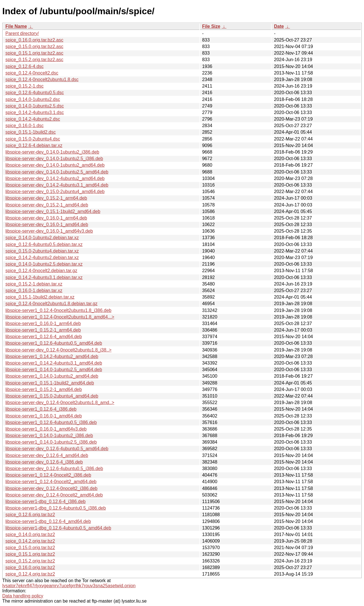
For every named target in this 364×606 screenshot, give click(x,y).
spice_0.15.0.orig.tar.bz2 (30, 548)
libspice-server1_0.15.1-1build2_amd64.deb (50, 383)
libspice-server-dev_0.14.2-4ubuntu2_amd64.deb (55, 178)
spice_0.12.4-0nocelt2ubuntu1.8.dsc (42, 79)
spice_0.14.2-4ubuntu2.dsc (33, 119)
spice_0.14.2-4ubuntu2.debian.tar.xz (42, 258)
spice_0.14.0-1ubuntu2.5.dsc (35, 106)
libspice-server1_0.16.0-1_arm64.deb (43, 323)
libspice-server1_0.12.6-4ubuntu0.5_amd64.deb (54, 343)
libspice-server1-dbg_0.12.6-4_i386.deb (45, 501)
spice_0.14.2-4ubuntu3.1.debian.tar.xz (44, 277)
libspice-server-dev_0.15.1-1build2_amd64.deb (53, 211)
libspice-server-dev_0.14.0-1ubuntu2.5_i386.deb (54, 159)
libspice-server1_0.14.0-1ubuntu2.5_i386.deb (51, 442)
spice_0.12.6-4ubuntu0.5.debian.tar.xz (44, 244)
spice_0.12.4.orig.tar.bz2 (30, 574)
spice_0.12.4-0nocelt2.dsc (32, 73)
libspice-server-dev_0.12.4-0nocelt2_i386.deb (51, 488)
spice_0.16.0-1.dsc (24, 126)
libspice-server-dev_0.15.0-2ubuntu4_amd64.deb (55, 192)
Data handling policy (23, 596)
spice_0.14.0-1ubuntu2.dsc (33, 99)
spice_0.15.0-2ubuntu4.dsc (33, 139)
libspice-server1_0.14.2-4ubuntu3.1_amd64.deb (54, 363)
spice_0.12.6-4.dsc (24, 66)
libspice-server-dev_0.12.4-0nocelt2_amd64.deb (54, 495)
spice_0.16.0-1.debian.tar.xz (34, 290)
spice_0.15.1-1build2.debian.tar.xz (40, 297)
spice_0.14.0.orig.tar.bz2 (30, 534)
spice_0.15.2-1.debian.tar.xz (34, 284)
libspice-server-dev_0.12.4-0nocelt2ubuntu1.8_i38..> (58, 350)
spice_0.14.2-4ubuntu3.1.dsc (35, 112)
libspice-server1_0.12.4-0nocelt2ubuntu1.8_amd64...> (60, 317)
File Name (16, 26)
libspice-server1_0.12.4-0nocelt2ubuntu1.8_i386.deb (58, 310)
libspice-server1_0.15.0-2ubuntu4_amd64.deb (52, 396)
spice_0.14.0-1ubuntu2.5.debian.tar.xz (44, 264)
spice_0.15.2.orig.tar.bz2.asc (34, 60)
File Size (211, 26)
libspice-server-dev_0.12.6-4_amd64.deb (47, 455)
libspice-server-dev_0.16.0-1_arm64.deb (46, 218)
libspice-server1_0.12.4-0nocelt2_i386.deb (48, 475)
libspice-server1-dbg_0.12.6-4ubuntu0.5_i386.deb (56, 508)
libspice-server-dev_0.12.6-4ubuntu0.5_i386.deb (54, 469)
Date (279, 26)
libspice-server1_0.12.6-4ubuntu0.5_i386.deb (51, 422)
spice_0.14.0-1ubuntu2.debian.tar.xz (42, 238)
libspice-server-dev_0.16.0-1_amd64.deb (47, 225)
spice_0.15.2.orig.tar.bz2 (30, 561)
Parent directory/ (22, 33)
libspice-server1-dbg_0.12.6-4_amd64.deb (48, 521)
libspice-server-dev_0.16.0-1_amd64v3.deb (49, 231)
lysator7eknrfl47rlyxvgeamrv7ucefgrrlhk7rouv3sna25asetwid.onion (69, 586)
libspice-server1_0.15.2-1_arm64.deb (43, 330)
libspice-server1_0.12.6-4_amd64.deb (44, 337)
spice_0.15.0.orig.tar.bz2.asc (34, 46)
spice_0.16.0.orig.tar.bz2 (30, 567)
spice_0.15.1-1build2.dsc (31, 132)
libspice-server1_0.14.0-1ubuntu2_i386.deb (49, 436)
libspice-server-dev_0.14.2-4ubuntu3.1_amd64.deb (57, 185)
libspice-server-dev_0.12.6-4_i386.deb (44, 462)
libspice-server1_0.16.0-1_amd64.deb (44, 416)
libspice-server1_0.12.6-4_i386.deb (41, 409)
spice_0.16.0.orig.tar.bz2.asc (34, 40)
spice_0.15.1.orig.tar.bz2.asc (34, 53)
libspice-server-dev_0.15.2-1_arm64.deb (46, 198)
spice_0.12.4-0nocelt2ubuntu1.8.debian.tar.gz (51, 304)
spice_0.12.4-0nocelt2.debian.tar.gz (41, 271)
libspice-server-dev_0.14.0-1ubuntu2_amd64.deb (55, 165)
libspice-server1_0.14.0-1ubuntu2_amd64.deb (52, 376)
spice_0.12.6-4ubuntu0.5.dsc (35, 93)
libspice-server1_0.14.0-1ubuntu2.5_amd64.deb (54, 370)
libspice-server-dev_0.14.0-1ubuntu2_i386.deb (52, 152)
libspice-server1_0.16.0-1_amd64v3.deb (46, 429)
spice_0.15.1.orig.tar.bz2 (30, 554)
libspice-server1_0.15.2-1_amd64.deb (44, 389)
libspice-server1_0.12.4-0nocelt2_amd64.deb (51, 482)
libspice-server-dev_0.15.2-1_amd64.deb (47, 205)
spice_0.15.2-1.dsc (24, 86)
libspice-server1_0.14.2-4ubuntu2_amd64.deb (52, 356)
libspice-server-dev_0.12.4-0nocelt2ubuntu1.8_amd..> (60, 403)
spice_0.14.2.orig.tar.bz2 (30, 541)
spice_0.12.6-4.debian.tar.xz (34, 145)
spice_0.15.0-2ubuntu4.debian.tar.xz (42, 251)
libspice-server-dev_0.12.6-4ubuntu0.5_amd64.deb (57, 449)
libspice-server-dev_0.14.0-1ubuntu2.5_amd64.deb (57, 172)
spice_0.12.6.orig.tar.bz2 (30, 515)
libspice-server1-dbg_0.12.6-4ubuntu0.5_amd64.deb (58, 528)
